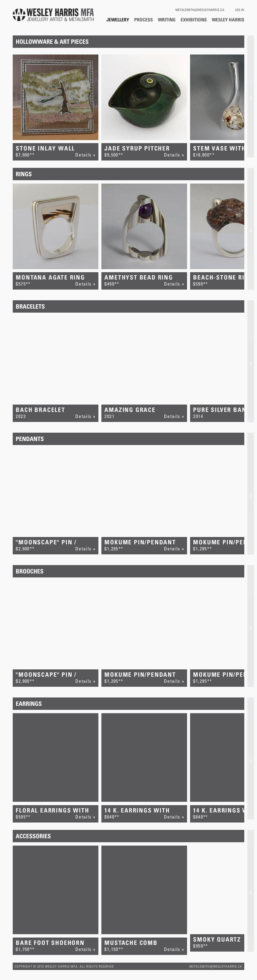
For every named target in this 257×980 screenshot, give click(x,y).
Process (144, 20)
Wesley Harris (228, 20)
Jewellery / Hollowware (118, 20)
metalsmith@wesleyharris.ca (200, 10)
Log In (240, 10)
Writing (167, 20)
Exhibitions (194, 20)
